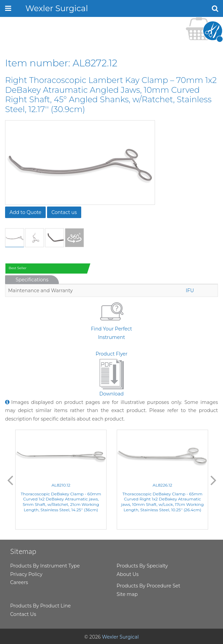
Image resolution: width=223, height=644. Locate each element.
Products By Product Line (40, 606)
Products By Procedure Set (149, 586)
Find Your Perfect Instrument (111, 320)
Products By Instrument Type (45, 566)
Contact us (64, 212)
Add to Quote (25, 212)
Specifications (32, 280)
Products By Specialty (142, 566)
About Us (128, 574)
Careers (19, 582)
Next (214, 480)
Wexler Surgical (57, 8)
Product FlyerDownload (111, 374)
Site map (127, 594)
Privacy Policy (26, 574)
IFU (190, 291)
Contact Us (23, 614)
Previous (10, 480)
